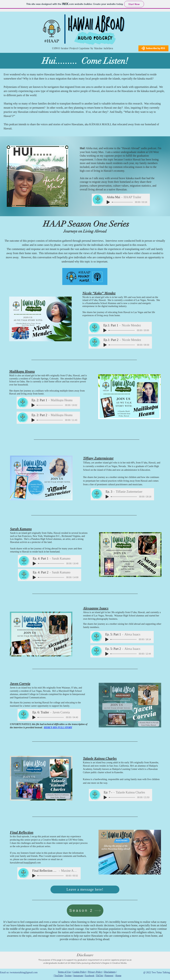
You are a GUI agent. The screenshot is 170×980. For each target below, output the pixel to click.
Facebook (90, 976)
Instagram (78, 976)
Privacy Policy (95, 972)
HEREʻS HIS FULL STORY (58, 728)
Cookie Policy (79, 972)
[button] (153, 48)
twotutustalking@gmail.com (24, 972)
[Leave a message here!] (85, 889)
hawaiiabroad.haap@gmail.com (25, 863)
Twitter (68, 976)
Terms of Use (64, 972)
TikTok (99, 976)
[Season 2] (85, 911)
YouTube (59, 976)
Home (118, 976)
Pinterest (109, 976)
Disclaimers (110, 972)
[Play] (108, 202)
